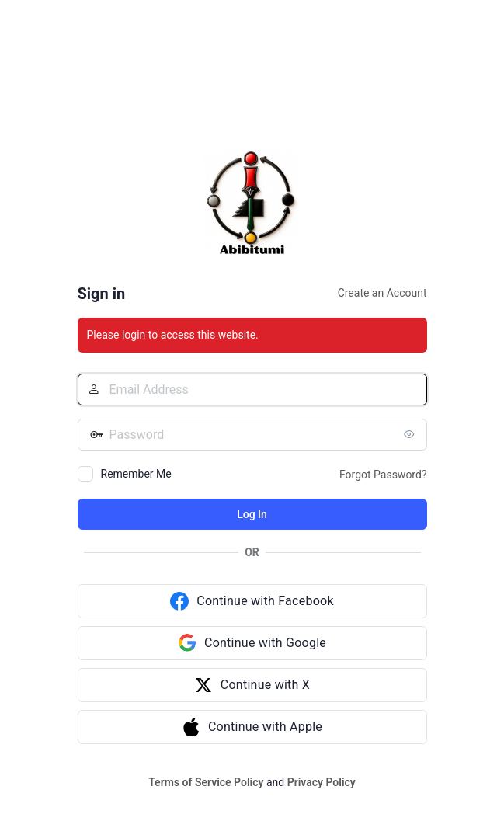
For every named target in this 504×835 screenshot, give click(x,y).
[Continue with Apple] (252, 727)
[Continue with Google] (252, 643)
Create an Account (382, 293)
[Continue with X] (252, 685)
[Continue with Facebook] (252, 601)
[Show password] (412, 434)
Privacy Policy (322, 782)
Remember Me (136, 474)
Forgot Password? (383, 475)
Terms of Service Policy (206, 782)
